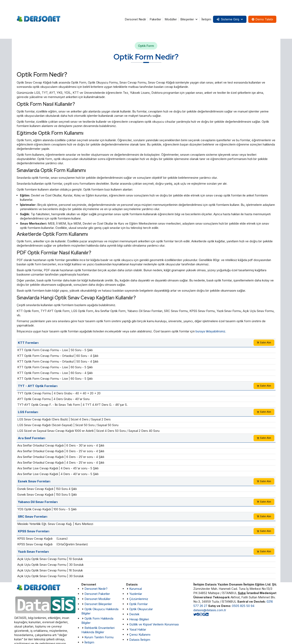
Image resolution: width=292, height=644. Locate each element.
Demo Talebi (262, 19)
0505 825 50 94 (243, 606)
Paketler (155, 19)
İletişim (206, 19)
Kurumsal (136, 589)
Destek (134, 614)
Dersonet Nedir (135, 19)
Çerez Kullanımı (140, 635)
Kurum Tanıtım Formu (99, 637)
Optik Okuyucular (141, 609)
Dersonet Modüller (97, 599)
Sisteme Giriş (228, 19)
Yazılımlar (136, 594)
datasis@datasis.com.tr (210, 610)
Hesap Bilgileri (139, 619)
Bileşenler (187, 19)
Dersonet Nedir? (96, 589)
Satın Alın (264, 342)
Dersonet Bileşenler (98, 604)
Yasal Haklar (138, 629)
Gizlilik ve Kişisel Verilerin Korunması (154, 624)
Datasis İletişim (140, 640)
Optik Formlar (138, 604)
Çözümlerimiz (139, 599)
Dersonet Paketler (97, 594)
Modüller (171, 19)
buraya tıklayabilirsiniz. (211, 331)
